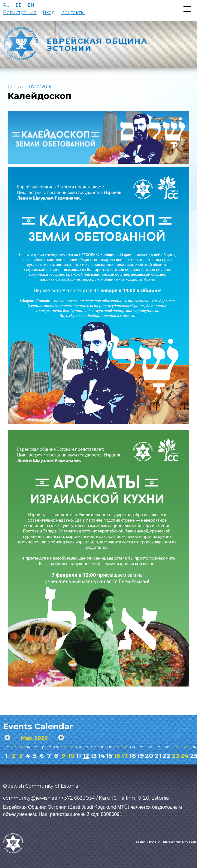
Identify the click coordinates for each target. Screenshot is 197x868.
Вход (49, 12)
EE (19, 5)
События (17, 87)
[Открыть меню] (187, 9)
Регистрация (20, 12)
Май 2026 (34, 738)
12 (86, 756)
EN (31, 5)
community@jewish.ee (30, 798)
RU (6, 5)
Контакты (73, 12)
